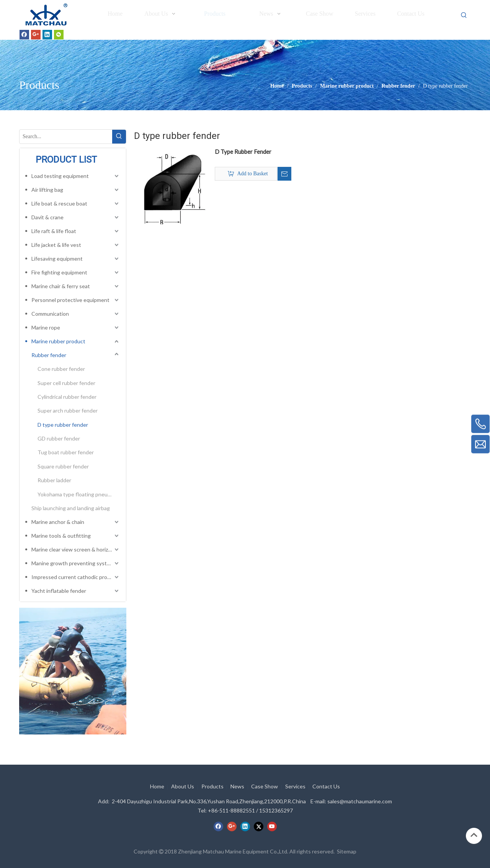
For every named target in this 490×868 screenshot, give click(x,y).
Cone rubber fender (61, 369)
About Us (183, 786)
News (237, 786)
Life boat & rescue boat (59, 203)
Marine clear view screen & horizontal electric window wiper (76, 549)
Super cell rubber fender (66, 383)
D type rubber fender (63, 425)
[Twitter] (259, 826)
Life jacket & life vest (56, 245)
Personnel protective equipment (70, 300)
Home (157, 786)
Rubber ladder (54, 480)
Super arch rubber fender (68, 410)
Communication (50, 314)
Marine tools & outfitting (61, 536)
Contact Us (326, 786)
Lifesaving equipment (57, 259)
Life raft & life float (54, 231)
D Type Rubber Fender (243, 152)
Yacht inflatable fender (59, 591)
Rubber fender (49, 355)
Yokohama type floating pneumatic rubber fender (79, 494)
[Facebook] (24, 34)
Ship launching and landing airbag (71, 508)
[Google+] (36, 34)
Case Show (265, 786)
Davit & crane (47, 217)
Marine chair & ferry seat (61, 286)
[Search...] (66, 137)
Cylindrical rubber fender (67, 397)
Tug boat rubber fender (66, 452)
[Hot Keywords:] (464, 15)
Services (295, 786)
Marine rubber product (58, 341)
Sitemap (347, 851)
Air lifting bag (47, 190)
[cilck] (73, 671)
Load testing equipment (60, 176)
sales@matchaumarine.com (360, 801)
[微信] (59, 34)
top (474, 835)
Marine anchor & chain (58, 522)
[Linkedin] (47, 34)
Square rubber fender (63, 466)
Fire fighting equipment (59, 272)
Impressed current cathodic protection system (76, 577)
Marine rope (46, 327)
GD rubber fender (59, 438)
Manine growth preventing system (73, 563)
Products (212, 786)
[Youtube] (272, 826)
